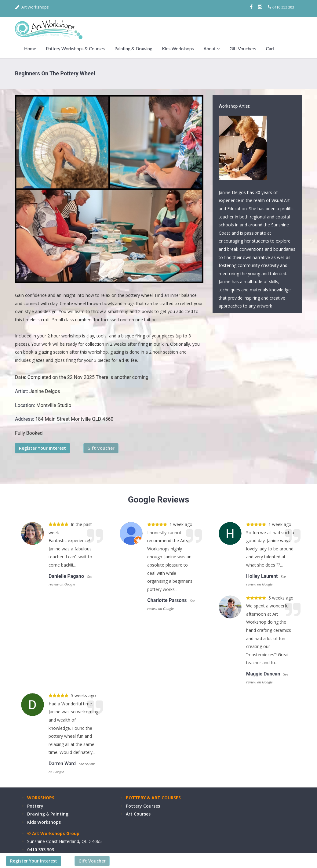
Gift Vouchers (243, 49)
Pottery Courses (143, 806)
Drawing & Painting (48, 814)
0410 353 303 (41, 850)
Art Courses (138, 814)
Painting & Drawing (133, 49)
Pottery (35, 806)
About (211, 49)
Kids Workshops (178, 49)
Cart (270, 49)
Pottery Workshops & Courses (75, 49)
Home (30, 49)
